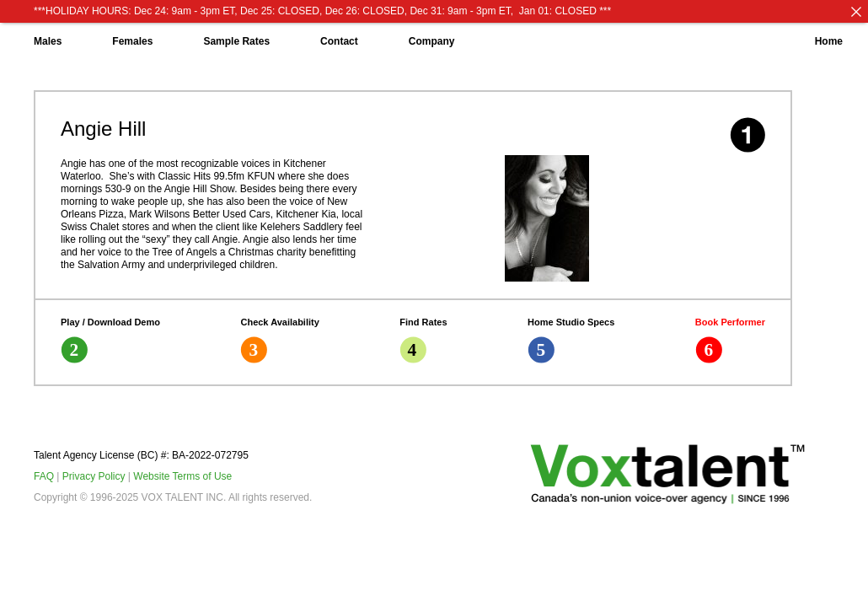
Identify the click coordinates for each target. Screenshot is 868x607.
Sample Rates (236, 41)
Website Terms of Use (182, 476)
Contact (339, 41)
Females (132, 41)
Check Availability (279, 340)
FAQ (44, 476)
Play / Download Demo (110, 340)
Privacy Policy (94, 476)
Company (432, 41)
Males (48, 41)
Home (829, 41)
